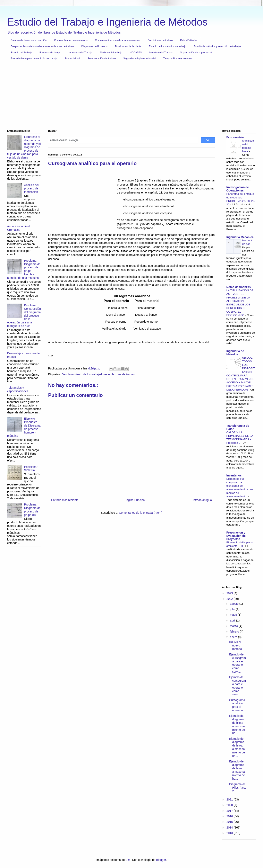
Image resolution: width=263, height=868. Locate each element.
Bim (128, 860)
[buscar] (123, 140)
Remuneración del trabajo (101, 59)
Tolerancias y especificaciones (18, 389)
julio (233, 609)
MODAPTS (136, 53)
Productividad (72, 59)
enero (234, 637)
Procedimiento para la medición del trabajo (34, 59)
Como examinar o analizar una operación (117, 40)
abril (233, 620)
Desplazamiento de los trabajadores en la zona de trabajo (42, 46)
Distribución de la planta (128, 46)
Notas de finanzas (239, 287)
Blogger (161, 860)
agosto (235, 604)
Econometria (235, 137)
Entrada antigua (202, 500)
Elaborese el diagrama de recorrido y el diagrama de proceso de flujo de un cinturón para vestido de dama (24, 147)
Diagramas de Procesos (94, 46)
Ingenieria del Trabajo (81, 53)
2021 (230, 799)
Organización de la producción (197, 53)
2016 (230, 816)
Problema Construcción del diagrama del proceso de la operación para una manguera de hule (24, 316)
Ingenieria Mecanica (240, 237)
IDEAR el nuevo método (236, 645)
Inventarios (234, 475)
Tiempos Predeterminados (178, 59)
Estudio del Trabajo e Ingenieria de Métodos (107, 22)
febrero (235, 632)
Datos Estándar (189, 40)
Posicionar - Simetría (32, 469)
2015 (230, 822)
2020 (230, 805)
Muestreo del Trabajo (161, 53)
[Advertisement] (130, 96)
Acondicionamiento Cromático (19, 228)
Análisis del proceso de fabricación (31, 188)
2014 (230, 827)
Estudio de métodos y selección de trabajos (217, 46)
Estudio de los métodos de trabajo (167, 46)
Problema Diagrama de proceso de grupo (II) (32, 510)
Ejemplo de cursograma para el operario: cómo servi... (237, 663)
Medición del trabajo (111, 53)
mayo (234, 615)
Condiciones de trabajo (160, 40)
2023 (230, 593)
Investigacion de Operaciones (238, 189)
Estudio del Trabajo (21, 53)
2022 (230, 599)
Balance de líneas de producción (29, 40)
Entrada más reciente (65, 500)
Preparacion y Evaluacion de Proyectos (236, 536)
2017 (230, 811)
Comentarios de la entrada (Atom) (141, 513)
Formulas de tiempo (50, 53)
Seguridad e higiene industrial (139, 59)
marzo (234, 626)
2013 (230, 833)
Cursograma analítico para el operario (237, 705)
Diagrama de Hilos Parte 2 (238, 788)
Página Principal (135, 500)
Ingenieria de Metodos (235, 353)
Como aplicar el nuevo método (71, 40)
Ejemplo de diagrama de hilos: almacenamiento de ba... (237, 724)
